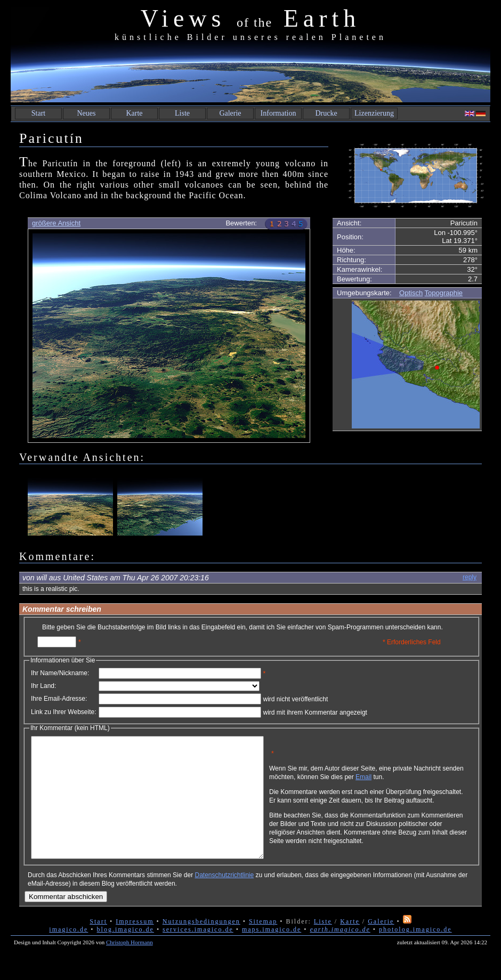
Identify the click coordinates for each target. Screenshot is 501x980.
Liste (182, 113)
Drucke (326, 113)
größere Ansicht (56, 223)
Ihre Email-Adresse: (59, 699)
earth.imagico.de (340, 953)
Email (414, 781)
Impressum (135, 945)
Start (38, 113)
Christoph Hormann (130, 966)
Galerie (230, 113)
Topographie (444, 293)
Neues (87, 113)
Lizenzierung (374, 113)
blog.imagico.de (126, 953)
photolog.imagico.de (415, 953)
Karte (134, 113)
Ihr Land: (43, 686)
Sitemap (263, 945)
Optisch (411, 293)
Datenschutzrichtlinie (224, 899)
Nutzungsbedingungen (201, 945)
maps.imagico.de (272, 953)
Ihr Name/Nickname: (60, 673)
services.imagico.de (198, 953)
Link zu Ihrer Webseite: (64, 712)
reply (470, 577)
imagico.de (68, 953)
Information (278, 113)
